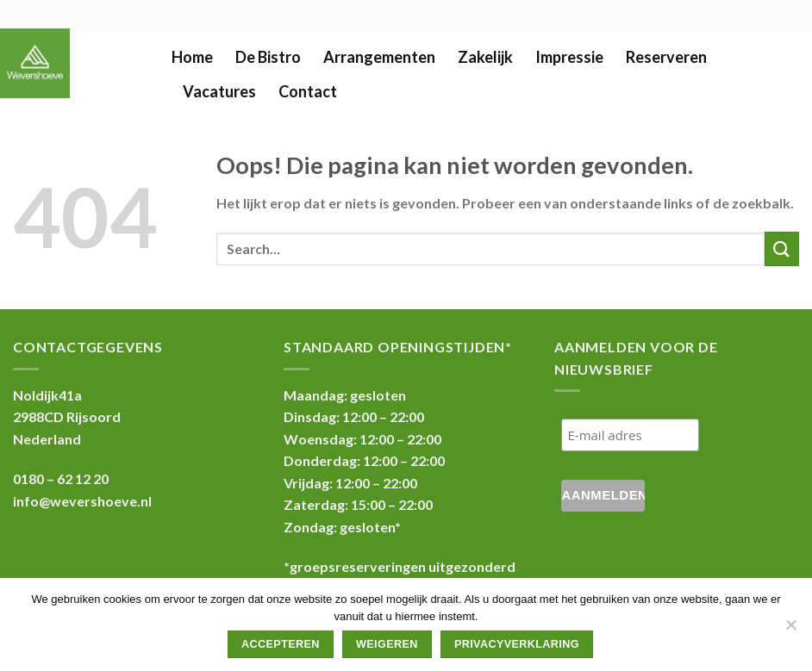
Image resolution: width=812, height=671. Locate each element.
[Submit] (782, 249)
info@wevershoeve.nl (82, 501)
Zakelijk (485, 57)
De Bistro (268, 57)
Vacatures (219, 91)
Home (192, 57)
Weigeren (387, 644)
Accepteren (281, 644)
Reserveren (666, 57)
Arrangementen (379, 57)
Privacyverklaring (517, 644)
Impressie (569, 57)
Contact (308, 91)
